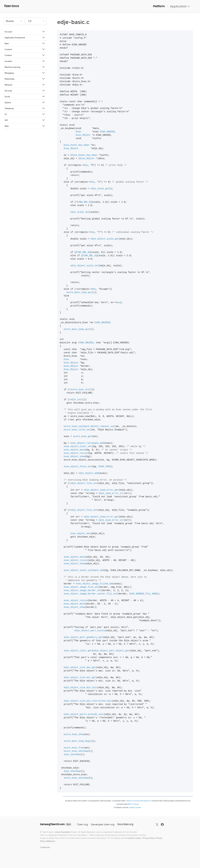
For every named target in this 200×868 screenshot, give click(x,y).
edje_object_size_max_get (80, 668)
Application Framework (25, 38)
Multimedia (25, 79)
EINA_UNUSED (107, 132)
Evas (79, 132)
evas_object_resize (76, 453)
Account (25, 32)
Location (25, 61)
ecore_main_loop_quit (80, 292)
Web (25, 126)
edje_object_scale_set (84, 266)
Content (25, 49)
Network (25, 85)
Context (25, 55)
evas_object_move (74, 450)
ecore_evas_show (74, 734)
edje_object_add (88, 473)
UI (25, 114)
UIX (25, 120)
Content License (135, 807)
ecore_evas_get (83, 436)
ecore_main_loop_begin (78, 741)
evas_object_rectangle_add (87, 443)
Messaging (25, 73)
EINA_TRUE (105, 467)
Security (25, 91)
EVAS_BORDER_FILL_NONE (143, 594)
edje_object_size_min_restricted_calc (88, 701)
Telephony (25, 108)
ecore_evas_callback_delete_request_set (89, 426)
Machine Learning (25, 67)
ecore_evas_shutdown (76, 751)
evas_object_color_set (78, 447)
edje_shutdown (72, 755)
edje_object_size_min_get (80, 678)
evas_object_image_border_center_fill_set (91, 594)
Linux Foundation (63, 832)
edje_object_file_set (84, 483)
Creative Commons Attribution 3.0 (139, 801)
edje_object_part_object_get (111, 651)
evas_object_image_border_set (82, 590)
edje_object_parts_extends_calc (84, 714)
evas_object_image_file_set (81, 587)
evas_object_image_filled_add (95, 584)
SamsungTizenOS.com (52, 824)
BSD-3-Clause (133, 804)
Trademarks (45, 847)
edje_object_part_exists (90, 631)
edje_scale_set (80, 212)
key (86, 165)
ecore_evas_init (80, 390)
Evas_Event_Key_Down (76, 145)
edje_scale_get (100, 189)
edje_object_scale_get (105, 239)
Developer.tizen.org (103, 824)
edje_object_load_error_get (101, 490)
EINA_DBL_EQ (84, 202)
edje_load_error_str (111, 493)
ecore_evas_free (74, 748)
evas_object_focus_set (78, 467)
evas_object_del (80, 534)
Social (25, 97)
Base (25, 44)
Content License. (134, 838)
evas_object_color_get (78, 651)
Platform (159, 6)
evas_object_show (74, 457)
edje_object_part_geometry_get (83, 637)
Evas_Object (83, 135)
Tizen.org (82, 824)
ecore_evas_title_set (77, 430)
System (25, 103)
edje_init (76, 400)
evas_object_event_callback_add (84, 570)
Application (180, 6)
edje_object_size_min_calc (80, 688)
